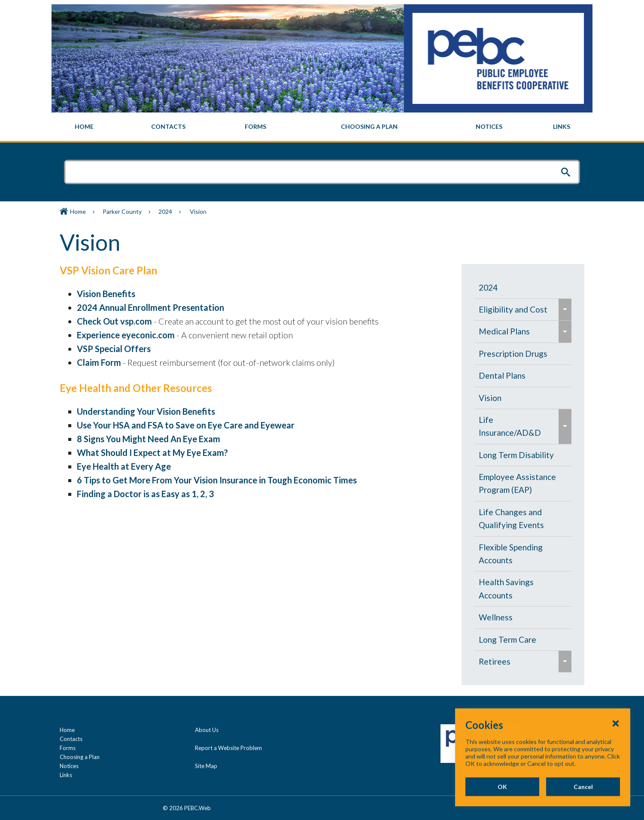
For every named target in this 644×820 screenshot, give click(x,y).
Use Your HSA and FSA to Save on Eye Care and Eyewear (186, 425)
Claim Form (99, 362)
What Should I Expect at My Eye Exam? (152, 453)
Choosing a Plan (80, 757)
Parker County (122, 211)
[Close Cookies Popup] (616, 750)
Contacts (71, 739)
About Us (207, 730)
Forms (68, 748)
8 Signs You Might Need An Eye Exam (149, 439)
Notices (69, 766)
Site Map (206, 766)
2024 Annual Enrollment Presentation (150, 307)
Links (66, 775)
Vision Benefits (106, 294)
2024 (165, 211)
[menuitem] (84, 127)
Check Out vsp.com (114, 321)
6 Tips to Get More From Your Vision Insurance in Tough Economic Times (217, 480)
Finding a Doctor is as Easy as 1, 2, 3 (145, 494)
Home (78, 211)
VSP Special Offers (114, 349)
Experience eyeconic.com (126, 335)
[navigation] (322, 127)
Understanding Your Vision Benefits (146, 411)
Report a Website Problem (228, 748)
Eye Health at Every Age (124, 466)
